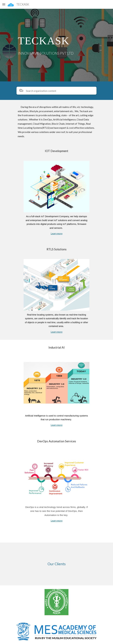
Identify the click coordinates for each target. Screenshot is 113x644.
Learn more (57, 234)
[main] (56, 40)
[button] (4, 4)
